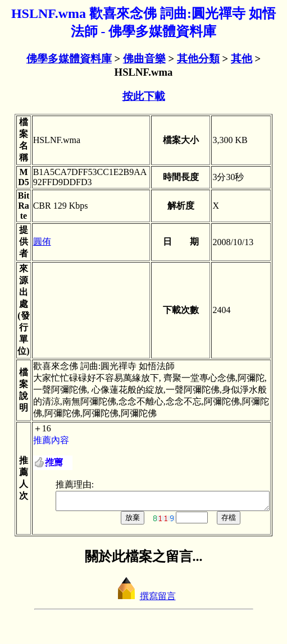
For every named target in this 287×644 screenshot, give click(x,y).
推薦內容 (40, 440)
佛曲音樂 (144, 59)
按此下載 (144, 96)
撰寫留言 (144, 599)
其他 (242, 59)
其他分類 (198, 59)
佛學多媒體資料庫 (69, 59)
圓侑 (31, 242)
